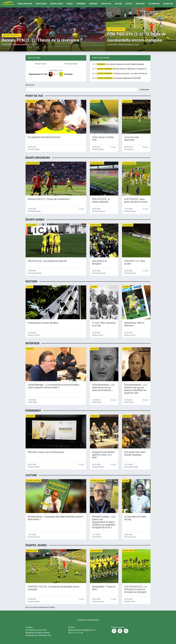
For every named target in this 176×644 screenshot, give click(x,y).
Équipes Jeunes (57, 4)
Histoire (118, 4)
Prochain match (71, 64)
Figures (70, 4)
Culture (129, 4)
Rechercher (30, 85)
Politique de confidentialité (88, 620)
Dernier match (41, 64)
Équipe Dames (41, 4)
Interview (93, 4)
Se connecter (154, 4)
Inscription (168, 4)
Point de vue (106, 4)
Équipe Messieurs (25, 4)
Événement (81, 4)
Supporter (140, 4)
